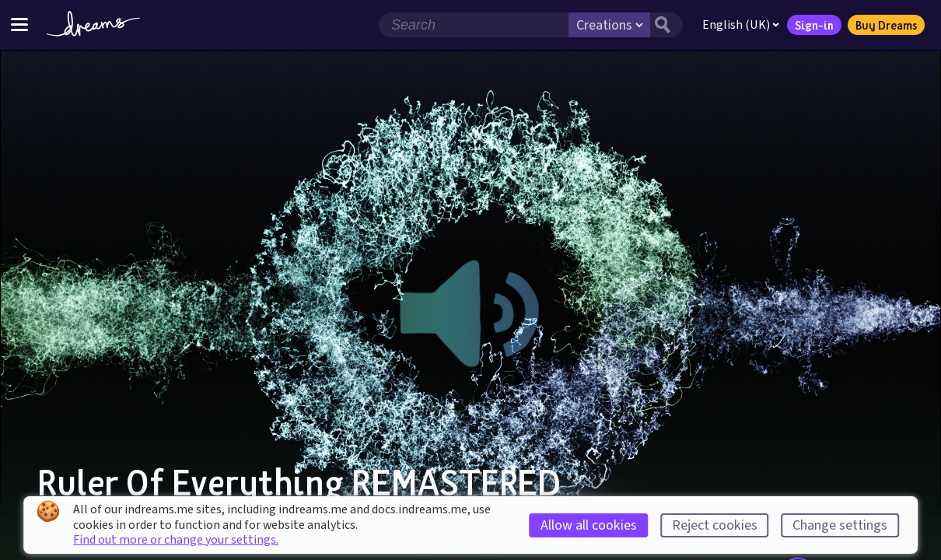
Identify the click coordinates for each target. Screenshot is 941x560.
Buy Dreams (886, 25)
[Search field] (474, 25)
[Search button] (666, 25)
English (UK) (741, 25)
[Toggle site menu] (19, 24)
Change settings (840, 525)
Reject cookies (715, 525)
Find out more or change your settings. (176, 540)
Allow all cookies (589, 525)
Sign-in (814, 25)
